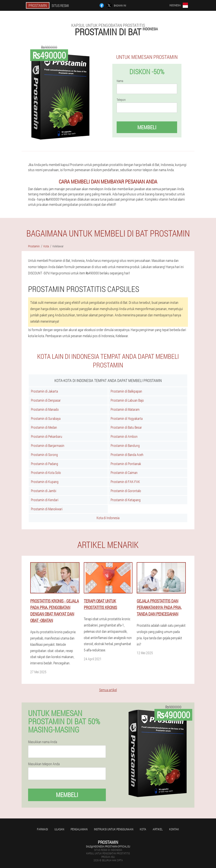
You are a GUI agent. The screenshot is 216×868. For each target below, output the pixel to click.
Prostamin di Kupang (45, 482)
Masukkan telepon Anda (44, 764)
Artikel (158, 829)
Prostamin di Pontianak (126, 464)
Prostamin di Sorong (44, 455)
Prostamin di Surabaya (46, 418)
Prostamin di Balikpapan (126, 391)
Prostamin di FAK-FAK (125, 482)
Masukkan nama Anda (43, 742)
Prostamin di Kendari (45, 500)
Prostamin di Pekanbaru (47, 436)
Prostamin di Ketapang (126, 500)
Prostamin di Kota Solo (46, 473)
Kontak (174, 829)
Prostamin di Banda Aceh (127, 455)
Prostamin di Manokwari (47, 509)
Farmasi (42, 829)
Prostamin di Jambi (44, 491)
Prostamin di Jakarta (44, 391)
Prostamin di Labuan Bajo (127, 400)
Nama (120, 81)
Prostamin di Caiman (124, 473)
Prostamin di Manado (45, 409)
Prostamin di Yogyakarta (127, 418)
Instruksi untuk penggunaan (114, 829)
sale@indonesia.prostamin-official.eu (108, 846)
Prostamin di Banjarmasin (48, 445)
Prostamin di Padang (44, 464)
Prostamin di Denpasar (46, 400)
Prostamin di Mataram (125, 409)
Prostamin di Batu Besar (126, 427)
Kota (143, 829)
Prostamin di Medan (44, 427)
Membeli (147, 127)
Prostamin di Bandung (125, 445)
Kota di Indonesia (108, 518)
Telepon (121, 100)
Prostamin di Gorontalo (126, 491)
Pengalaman (79, 829)
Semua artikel (108, 690)
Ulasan (59, 829)
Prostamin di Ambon (124, 436)
